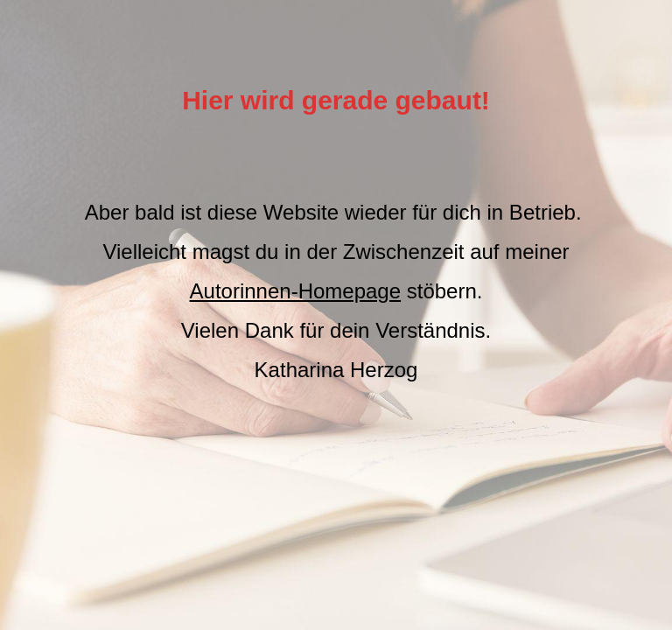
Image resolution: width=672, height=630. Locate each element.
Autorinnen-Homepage (296, 291)
